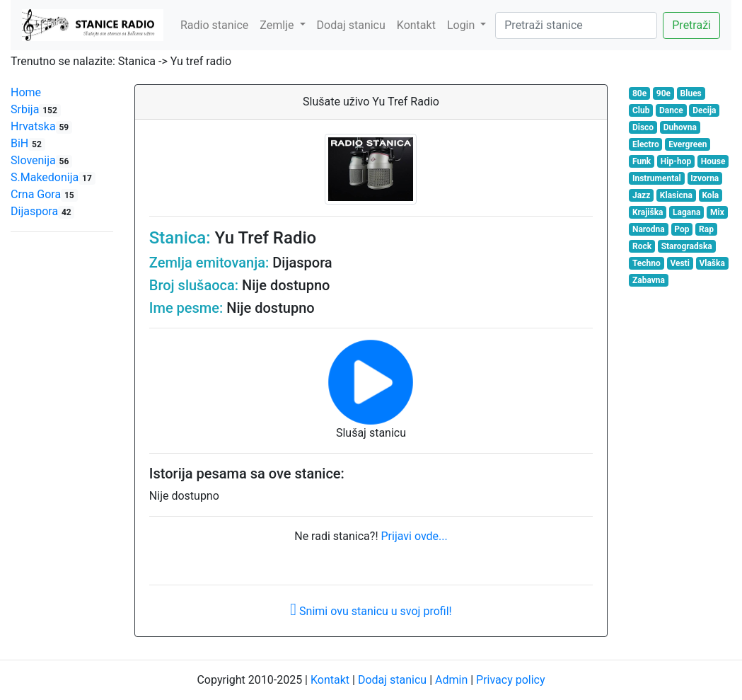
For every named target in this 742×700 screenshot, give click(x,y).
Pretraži (691, 25)
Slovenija (41, 160)
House (713, 161)
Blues (691, 93)
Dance (671, 110)
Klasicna (676, 195)
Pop (682, 229)
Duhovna (680, 127)
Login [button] (462, 25)
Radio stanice (214, 25)
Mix (717, 212)
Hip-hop (676, 161)
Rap (706, 229)
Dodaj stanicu (351, 25)
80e (639, 93)
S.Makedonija (53, 177)
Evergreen (688, 144)
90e (663, 93)
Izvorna (705, 178)
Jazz (641, 195)
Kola (710, 195)
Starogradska (687, 246)
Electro (646, 144)
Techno (647, 263)
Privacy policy (511, 680)
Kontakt (416, 25)
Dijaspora (42, 211)
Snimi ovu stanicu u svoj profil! (371, 611)
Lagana (686, 212)
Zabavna (649, 280)
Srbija (36, 109)
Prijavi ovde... (414, 536)
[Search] (576, 25)
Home (26, 92)
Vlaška (712, 263)
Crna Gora (44, 194)
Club (641, 110)
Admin (451, 680)
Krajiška (648, 212)
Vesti (679, 263)
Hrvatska (41, 126)
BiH (28, 143)
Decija (704, 110)
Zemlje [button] (278, 25)
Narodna (649, 229)
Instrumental (657, 178)
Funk (642, 161)
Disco (643, 127)
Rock (642, 246)
